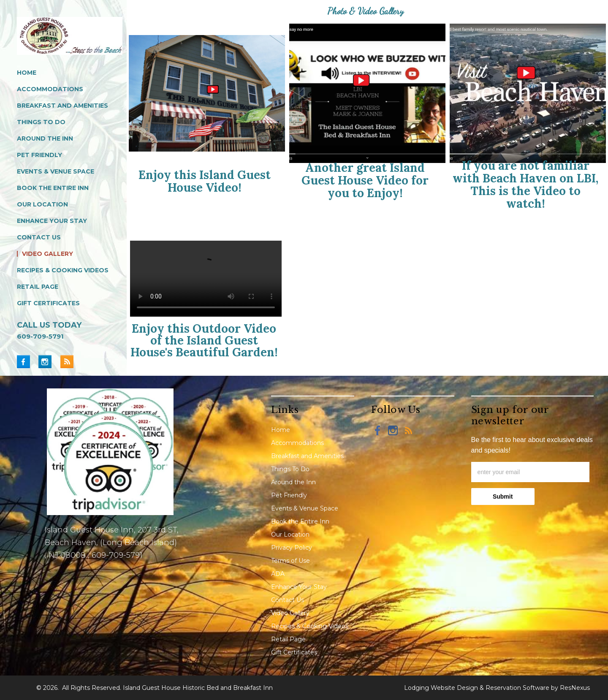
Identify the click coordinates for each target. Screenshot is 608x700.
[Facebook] (27, 361)
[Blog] (67, 361)
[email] (530, 472)
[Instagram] (48, 361)
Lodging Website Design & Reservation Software (477, 688)
